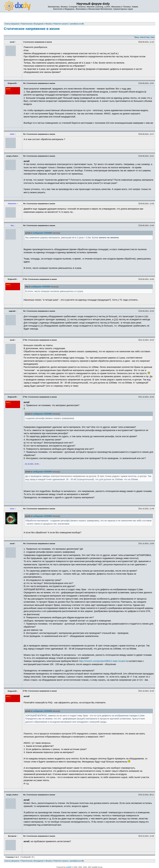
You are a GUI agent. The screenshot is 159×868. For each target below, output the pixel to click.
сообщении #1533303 (40, 287)
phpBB (69, 867)
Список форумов (12, 861)
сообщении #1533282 (42, 233)
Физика (49, 861)
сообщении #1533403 (42, 414)
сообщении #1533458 (42, 711)
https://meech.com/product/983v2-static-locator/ (102, 661)
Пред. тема (139, 37)
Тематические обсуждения (32, 861)
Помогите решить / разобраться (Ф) (69, 861)
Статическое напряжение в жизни (32, 29)
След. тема (150, 37)
